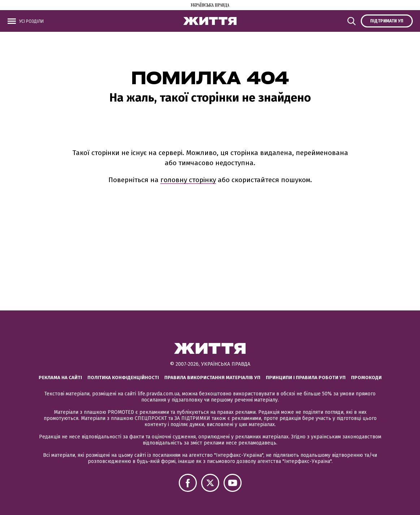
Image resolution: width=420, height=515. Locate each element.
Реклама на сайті (60, 377)
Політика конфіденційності (123, 377)
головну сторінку (188, 180)
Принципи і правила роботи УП (306, 377)
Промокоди (366, 377)
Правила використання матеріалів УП (212, 377)
